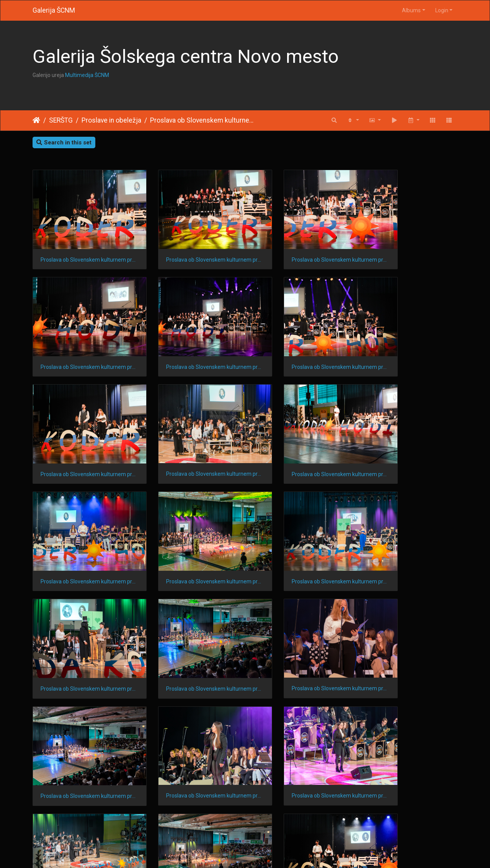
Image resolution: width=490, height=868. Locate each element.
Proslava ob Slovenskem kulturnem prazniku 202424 (300, 248)
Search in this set (64, 142)
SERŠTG (61, 120)
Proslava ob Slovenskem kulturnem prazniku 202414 (81, 536)
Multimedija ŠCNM (87, 75)
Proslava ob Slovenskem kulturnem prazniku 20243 (409, 727)
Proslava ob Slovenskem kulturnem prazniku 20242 (81, 823)
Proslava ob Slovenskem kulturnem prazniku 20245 (190, 727)
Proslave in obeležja (111, 120)
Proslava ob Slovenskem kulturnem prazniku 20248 (300, 632)
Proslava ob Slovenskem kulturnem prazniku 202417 (190, 440)
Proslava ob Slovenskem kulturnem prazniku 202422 (81, 344)
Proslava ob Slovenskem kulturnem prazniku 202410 (81, 631)
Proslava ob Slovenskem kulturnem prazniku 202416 (300, 440)
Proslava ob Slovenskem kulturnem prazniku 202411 (409, 536)
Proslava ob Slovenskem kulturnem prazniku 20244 (300, 727)
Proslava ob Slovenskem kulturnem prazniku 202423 (409, 248)
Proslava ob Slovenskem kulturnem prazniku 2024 (203, 120)
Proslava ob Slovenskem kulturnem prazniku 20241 (190, 823)
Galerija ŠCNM (54, 10)
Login (442, 10)
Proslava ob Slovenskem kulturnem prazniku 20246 (81, 727)
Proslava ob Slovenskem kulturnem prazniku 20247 (409, 632)
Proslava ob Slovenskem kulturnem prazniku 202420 (300, 344)
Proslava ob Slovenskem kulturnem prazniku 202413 (190, 536)
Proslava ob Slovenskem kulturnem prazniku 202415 (409, 440)
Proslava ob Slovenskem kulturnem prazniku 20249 (190, 631)
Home (36, 120)
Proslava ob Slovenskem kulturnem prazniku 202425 (190, 248)
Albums (411, 10)
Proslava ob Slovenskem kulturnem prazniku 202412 (300, 536)
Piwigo (260, 852)
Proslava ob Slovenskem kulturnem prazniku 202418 (81, 440)
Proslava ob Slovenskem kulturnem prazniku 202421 (190, 344)
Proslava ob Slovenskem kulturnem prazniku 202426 (81, 248)
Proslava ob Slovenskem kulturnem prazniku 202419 (409, 344)
